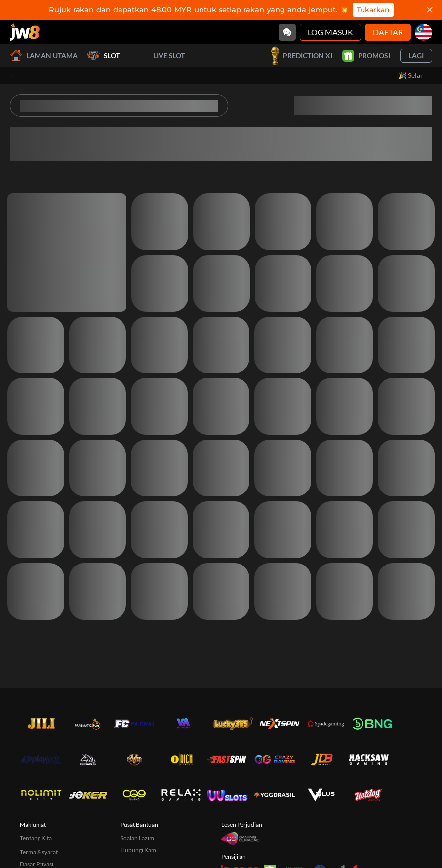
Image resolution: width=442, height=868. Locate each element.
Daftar (388, 32)
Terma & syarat (39, 852)
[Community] (287, 32)
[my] (423, 32)
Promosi (366, 56)
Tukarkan (373, 10)
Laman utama (44, 56)
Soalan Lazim (137, 838)
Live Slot (157, 56)
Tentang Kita (36, 838)
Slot (103, 56)
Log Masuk (330, 32)
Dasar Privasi (37, 864)
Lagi (416, 56)
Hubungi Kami (139, 850)
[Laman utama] (25, 32)
